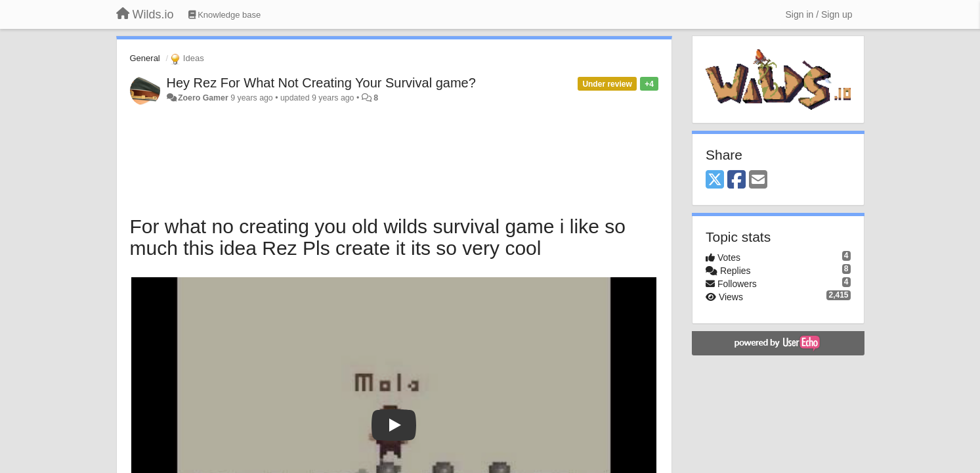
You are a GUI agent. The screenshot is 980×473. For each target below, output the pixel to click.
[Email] (758, 180)
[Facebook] (736, 180)
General (145, 58)
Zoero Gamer (203, 98)
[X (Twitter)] (715, 180)
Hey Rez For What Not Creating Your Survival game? (321, 83)
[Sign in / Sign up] (819, 14)
